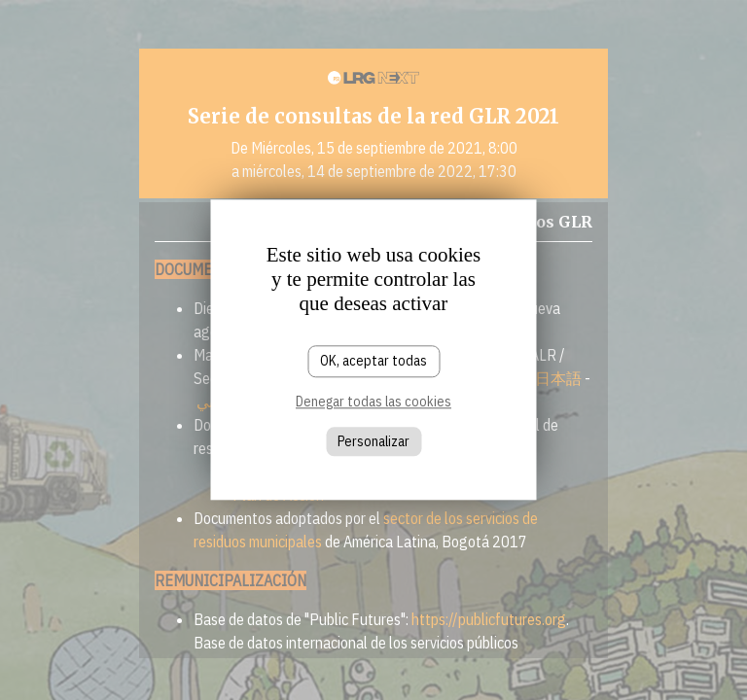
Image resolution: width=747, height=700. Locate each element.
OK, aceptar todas (373, 361)
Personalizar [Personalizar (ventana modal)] (373, 441)
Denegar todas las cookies (373, 402)
